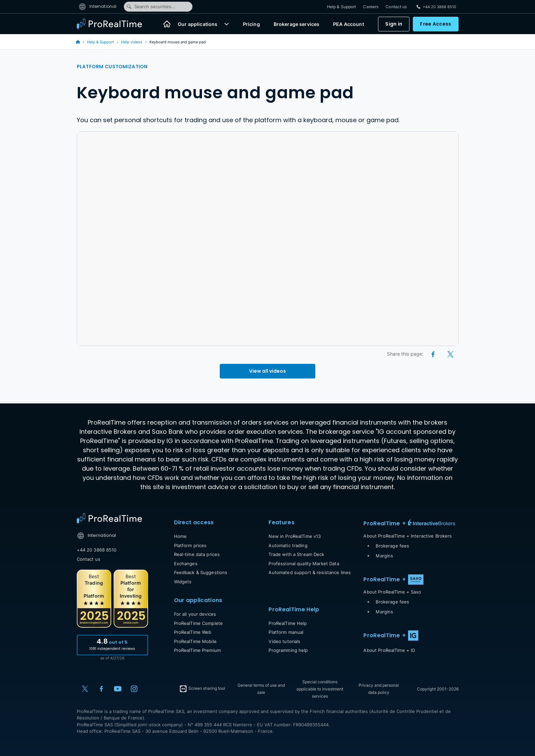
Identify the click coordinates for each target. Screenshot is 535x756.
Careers (371, 7)
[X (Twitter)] (450, 354)
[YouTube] (118, 689)
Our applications (198, 24)
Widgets (183, 582)
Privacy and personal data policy (379, 689)
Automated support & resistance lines (310, 572)
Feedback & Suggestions (201, 572)
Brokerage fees (392, 546)
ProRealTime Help (288, 623)
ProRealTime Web (193, 632)
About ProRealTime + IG (389, 650)
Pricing (251, 24)
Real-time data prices (197, 554)
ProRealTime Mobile (195, 641)
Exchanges (186, 564)
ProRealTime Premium (197, 650)
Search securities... (151, 6)
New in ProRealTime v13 (295, 536)
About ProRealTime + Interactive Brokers (408, 536)
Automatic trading (288, 545)
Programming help (288, 650)
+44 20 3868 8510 (97, 550)
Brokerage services (297, 24)
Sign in (394, 24)
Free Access (436, 24)
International (98, 6)
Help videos (132, 42)
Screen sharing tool (202, 689)
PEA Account (349, 24)
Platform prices (190, 545)
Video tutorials (284, 641)
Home (180, 536)
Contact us (396, 7)
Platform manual (286, 632)
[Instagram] (134, 689)
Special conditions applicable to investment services (320, 689)
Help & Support (342, 7)
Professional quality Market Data (304, 564)
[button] (227, 24)
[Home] (167, 24)
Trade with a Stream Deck (296, 554)
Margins (384, 556)
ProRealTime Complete (199, 623)
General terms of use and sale (261, 689)
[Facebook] (433, 354)
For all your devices (195, 614)
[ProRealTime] (114, 24)
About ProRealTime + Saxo (392, 592)
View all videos (267, 371)
